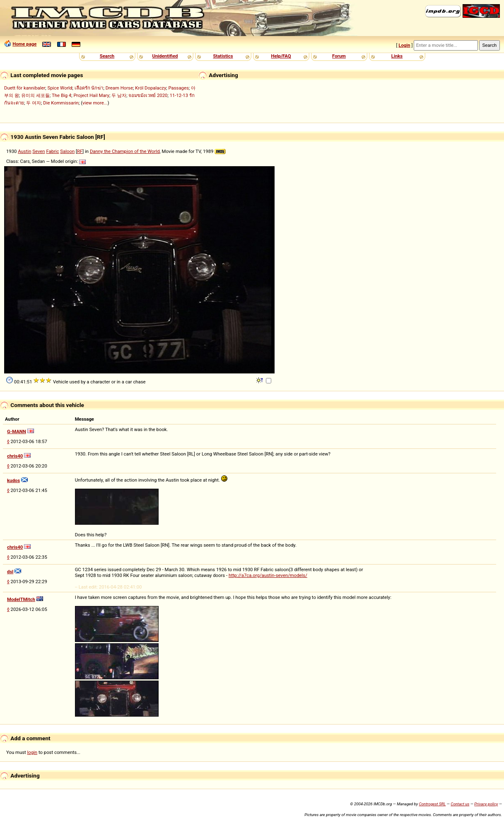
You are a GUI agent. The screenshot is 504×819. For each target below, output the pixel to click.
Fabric (52, 151)
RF (80, 151)
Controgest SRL (432, 804)
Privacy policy (486, 804)
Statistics (223, 56)
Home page (24, 44)
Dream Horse (119, 88)
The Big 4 (61, 95)
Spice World (60, 88)
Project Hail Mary (91, 95)
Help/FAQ (281, 56)
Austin (24, 151)
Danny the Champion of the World (125, 151)
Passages (179, 88)
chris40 (15, 456)
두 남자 (119, 95)
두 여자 (34, 103)
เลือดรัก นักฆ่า (89, 88)
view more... (95, 103)
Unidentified (165, 56)
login (33, 752)
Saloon (67, 151)
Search (107, 56)
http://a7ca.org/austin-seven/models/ (268, 575)
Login (404, 45)
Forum (339, 56)
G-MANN (17, 431)
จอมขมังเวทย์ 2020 (148, 95)
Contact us (460, 804)
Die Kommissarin (61, 103)
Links (397, 56)
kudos (13, 480)
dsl (10, 572)
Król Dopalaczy (151, 88)
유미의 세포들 (35, 95)
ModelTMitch (21, 599)
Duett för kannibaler (25, 88)
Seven (39, 151)
